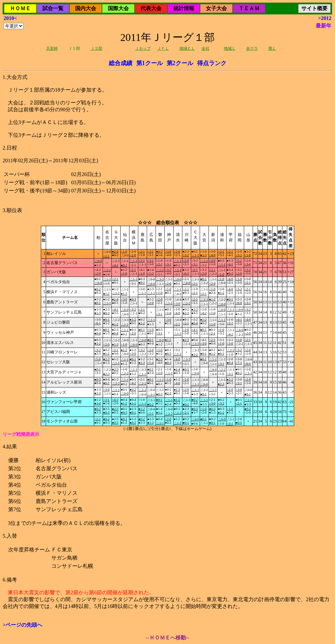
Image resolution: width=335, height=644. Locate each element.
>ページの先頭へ (22, 625)
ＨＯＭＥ (20, 8)
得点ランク (212, 63)
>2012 (325, 18)
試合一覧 (53, 8)
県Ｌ (272, 48)
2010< (10, 18)
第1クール (150, 63)
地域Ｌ (230, 48)
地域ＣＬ (187, 48)
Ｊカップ (143, 48)
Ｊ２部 (96, 48)
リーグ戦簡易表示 (21, 434)
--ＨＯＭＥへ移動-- (167, 638)
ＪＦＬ (163, 48)
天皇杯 (52, 48)
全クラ (252, 48)
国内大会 (86, 8)
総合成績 (121, 63)
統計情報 (184, 8)
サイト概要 (314, 8)
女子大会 (216, 8)
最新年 (324, 26)
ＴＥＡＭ (249, 8)
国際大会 (118, 8)
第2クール (180, 63)
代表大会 (151, 8)
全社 (206, 48)
